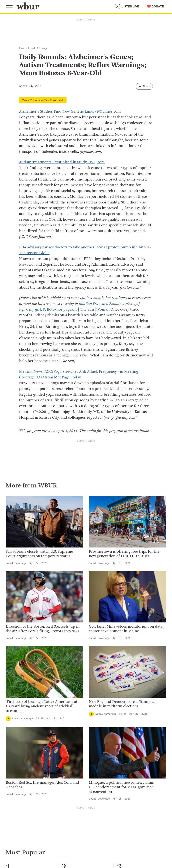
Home (22, 48)
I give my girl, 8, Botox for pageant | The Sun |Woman (64, 310)
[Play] (8, 719)
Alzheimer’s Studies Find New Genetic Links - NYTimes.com (70, 112)
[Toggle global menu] (9, 7)
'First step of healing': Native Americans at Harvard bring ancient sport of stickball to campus (42, 706)
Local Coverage (38, 48)
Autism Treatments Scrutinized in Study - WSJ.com (62, 162)
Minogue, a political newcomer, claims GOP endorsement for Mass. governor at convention (121, 787)
